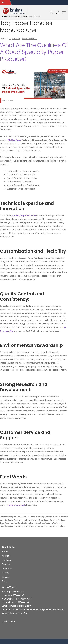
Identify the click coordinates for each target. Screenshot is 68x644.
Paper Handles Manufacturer (22, 517)
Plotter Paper (14, 140)
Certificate (7, 568)
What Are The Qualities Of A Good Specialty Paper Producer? (34, 52)
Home (5, 551)
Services (6, 564)
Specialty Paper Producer (24, 215)
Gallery (5, 573)
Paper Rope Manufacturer (47, 517)
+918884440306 (24, 599)
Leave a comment (30, 39)
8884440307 (18, 595)
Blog (4, 581)
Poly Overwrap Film (35, 520)
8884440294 (18, 592)
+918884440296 (21, 602)
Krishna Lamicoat (17, 505)
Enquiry (6, 577)
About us (6, 556)
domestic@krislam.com (20, 606)
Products (6, 560)
